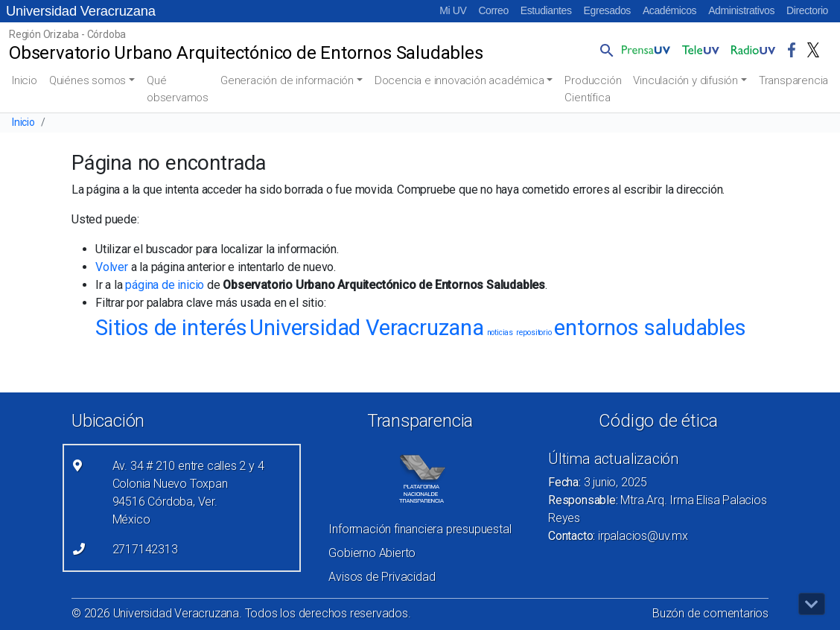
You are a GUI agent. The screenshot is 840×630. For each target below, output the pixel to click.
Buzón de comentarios (710, 613)
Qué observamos (178, 89)
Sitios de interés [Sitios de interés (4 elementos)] (171, 328)
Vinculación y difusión (685, 80)
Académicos (669, 10)
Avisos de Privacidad (382, 577)
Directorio (807, 10)
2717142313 (145, 549)
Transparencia (793, 80)
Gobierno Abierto (372, 553)
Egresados (607, 10)
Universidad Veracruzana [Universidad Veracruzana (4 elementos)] (366, 328)
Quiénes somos (87, 80)
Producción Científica (593, 89)
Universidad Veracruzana (81, 11)
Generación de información (287, 80)
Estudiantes (546, 10)
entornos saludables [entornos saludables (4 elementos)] (650, 328)
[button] (604, 50)
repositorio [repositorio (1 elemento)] (534, 332)
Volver (112, 267)
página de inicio (165, 285)
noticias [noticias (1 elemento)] (500, 332)
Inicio (25, 80)
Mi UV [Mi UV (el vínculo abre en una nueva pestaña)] (453, 10)
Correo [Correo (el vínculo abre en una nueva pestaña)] (493, 10)
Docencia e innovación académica (459, 80)
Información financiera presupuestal (420, 529)
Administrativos (741, 10)
